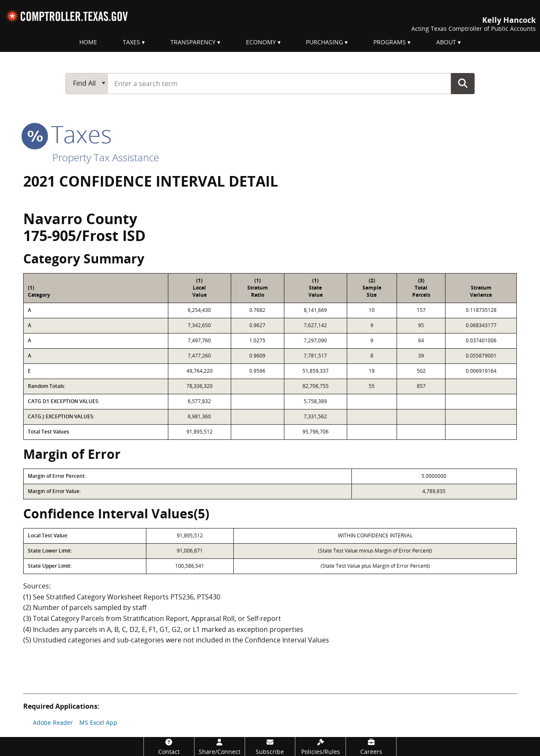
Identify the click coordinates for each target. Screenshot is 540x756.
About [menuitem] (446, 42)
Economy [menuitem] (261, 42)
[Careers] (371, 747)
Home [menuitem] (88, 42)
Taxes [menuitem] (131, 42)
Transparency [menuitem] (193, 42)
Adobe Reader (53, 722)
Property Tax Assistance (106, 157)
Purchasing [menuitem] (324, 42)
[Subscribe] (270, 747)
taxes (67, 134)
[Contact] (169, 747)
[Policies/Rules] (320, 747)
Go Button (463, 83)
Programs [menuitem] (390, 42)
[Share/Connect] (220, 747)
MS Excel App (98, 722)
